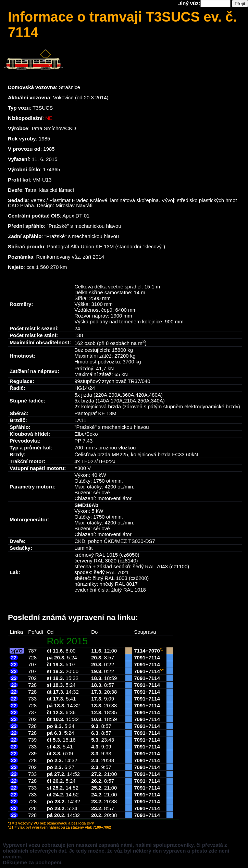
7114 (140, 651)
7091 (140, 658)
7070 (154, 651)
